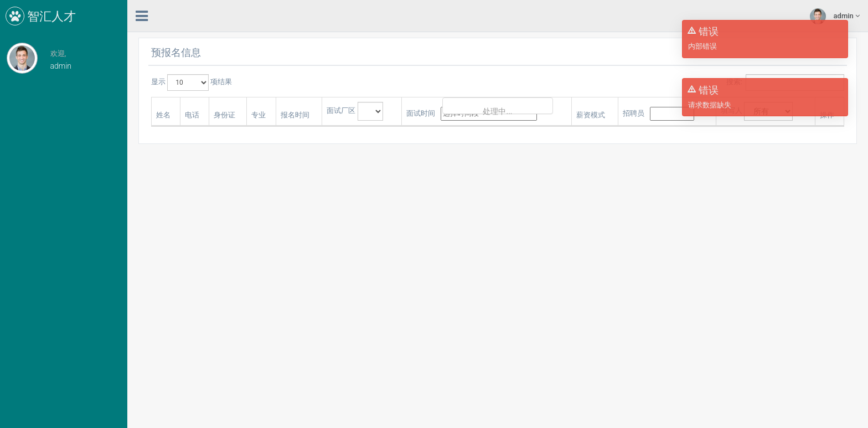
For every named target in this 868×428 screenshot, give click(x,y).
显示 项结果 (192, 82)
